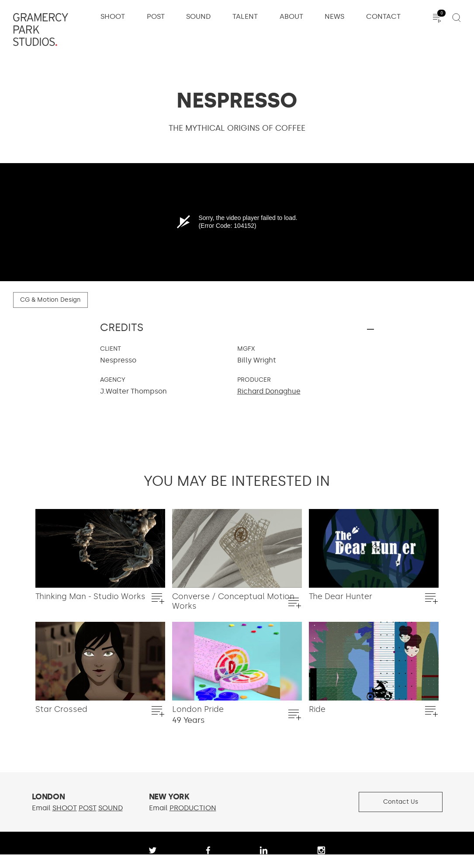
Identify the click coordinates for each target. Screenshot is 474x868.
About (291, 17)
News (334, 17)
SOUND (111, 808)
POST (88, 808)
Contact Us (401, 802)
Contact (383, 17)
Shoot (113, 17)
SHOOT (65, 808)
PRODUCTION (193, 808)
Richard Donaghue (269, 391)
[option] (100, 565)
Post (156, 17)
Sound (198, 17)
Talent (245, 17)
